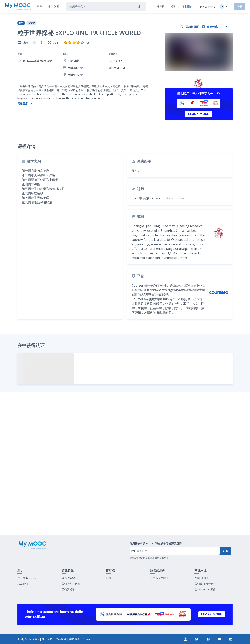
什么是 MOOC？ (27, 578)
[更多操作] (227, 27)
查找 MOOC (69, 578)
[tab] (40, 7)
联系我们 (23, 584)
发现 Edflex (201, 578)
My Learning (208, 7)
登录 (240, 7)
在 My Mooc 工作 (205, 589)
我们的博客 (68, 589)
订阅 (225, 551)
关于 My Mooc (159, 578)
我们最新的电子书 (205, 584)
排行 (109, 578)
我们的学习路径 (71, 584)
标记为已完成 (125, 505)
